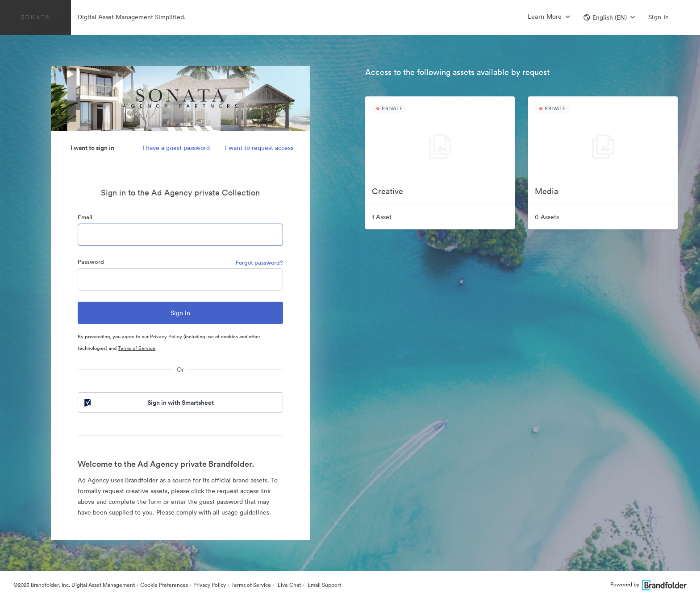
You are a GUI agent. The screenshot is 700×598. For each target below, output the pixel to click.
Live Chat (289, 585)
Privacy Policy (166, 336)
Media (546, 191)
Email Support (324, 585)
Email (85, 217)
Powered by (648, 584)
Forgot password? (259, 263)
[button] (609, 17)
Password (91, 262)
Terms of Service (137, 348)
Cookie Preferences (164, 585)
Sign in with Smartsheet (148, 403)
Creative (387, 191)
